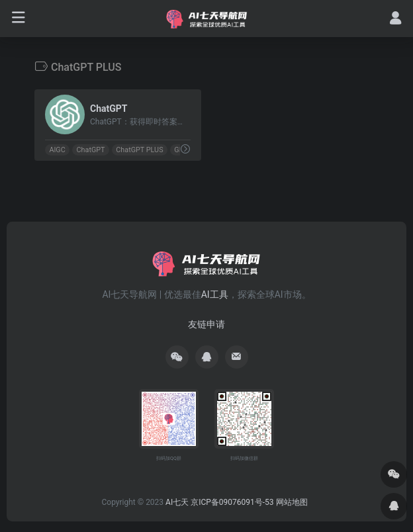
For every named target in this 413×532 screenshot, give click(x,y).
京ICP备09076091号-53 (232, 502)
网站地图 (292, 502)
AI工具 (215, 294)
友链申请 (206, 324)
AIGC (57, 150)
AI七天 (177, 502)
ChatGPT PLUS (139, 150)
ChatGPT (91, 150)
